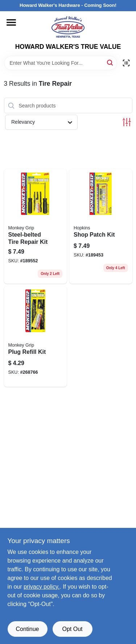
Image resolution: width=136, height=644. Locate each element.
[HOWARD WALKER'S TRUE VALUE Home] (68, 27)
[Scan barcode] (126, 63)
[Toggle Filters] (127, 122)
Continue (27, 629)
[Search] (110, 62)
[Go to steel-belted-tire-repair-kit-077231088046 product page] (36, 226)
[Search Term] (61, 63)
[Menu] (11, 22)
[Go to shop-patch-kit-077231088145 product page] (101, 226)
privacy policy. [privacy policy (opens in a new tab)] (42, 587)
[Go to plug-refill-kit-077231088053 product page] (36, 336)
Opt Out (72, 629)
